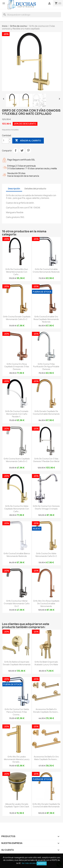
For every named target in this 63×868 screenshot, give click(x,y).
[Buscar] (32, 15)
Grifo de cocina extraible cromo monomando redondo (46, 270)
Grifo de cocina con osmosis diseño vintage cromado (46, 507)
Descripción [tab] (14, 189)
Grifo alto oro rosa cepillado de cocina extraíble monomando (46, 603)
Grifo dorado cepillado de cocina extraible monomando (46, 413)
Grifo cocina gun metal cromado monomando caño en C (17, 603)
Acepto (42, 863)
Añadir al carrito (28, 141)
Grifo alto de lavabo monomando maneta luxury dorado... (17, 759)
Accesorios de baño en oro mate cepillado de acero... (46, 758)
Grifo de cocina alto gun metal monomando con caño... (17, 272)
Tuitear (22, 150)
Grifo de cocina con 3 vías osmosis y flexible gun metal (46, 460)
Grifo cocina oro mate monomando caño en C (46, 555)
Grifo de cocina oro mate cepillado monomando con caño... (17, 509)
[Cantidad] (5, 141)
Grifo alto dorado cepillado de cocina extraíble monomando (46, 805)
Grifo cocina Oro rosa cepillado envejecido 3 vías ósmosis (17, 367)
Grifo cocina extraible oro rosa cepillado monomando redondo (46, 319)
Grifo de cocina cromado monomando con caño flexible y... (17, 414)
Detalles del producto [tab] (35, 189)
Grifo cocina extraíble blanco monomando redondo (17, 555)
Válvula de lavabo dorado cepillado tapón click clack (17, 805)
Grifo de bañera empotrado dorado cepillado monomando (17, 663)
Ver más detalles (29, 863)
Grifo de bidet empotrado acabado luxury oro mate (46, 663)
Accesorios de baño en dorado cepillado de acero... (46, 711)
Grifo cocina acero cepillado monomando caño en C (17, 460)
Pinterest (28, 150)
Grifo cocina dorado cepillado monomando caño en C (17, 318)
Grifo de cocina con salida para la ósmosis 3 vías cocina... (17, 712)
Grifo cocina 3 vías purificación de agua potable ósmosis (46, 367)
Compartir (16, 150)
